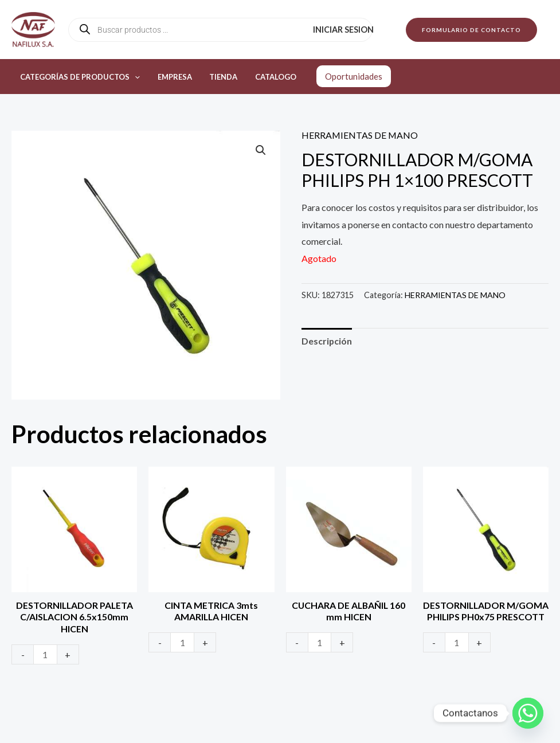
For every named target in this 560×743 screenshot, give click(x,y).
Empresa (171, 77)
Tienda (217, 77)
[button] (471, 30)
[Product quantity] (45, 655)
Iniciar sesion (344, 30)
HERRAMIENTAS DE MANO (360, 135)
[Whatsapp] (528, 713)
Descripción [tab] (327, 341)
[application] (134, 77)
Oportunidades (343, 76)
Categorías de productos (79, 77)
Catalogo (267, 77)
